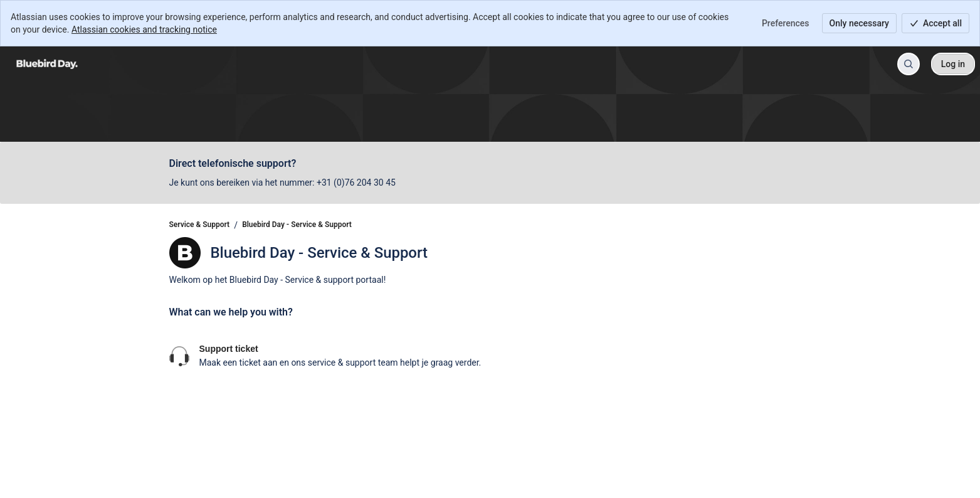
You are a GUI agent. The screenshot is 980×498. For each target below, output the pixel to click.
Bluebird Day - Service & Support (297, 225)
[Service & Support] (47, 64)
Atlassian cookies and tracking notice (144, 29)
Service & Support (200, 225)
